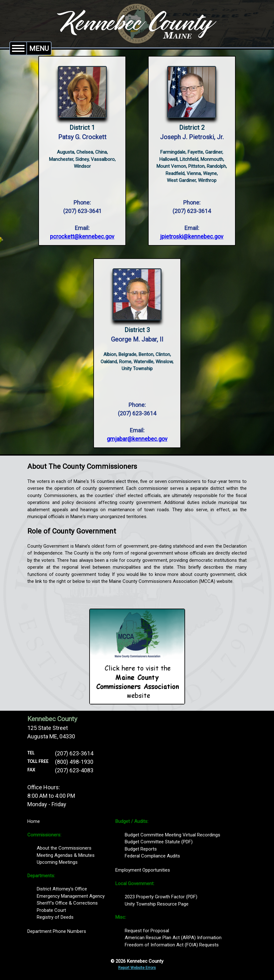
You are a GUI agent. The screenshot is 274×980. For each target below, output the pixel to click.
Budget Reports (141, 849)
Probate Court (51, 910)
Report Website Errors (137, 968)
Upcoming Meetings (57, 862)
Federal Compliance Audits (152, 856)
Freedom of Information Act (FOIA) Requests (172, 945)
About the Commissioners (64, 848)
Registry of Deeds (55, 917)
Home (34, 821)
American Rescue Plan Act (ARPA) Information (173, 938)
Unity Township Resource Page (157, 904)
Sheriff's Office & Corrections (67, 903)
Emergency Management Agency (71, 896)
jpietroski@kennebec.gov (192, 236)
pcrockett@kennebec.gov (82, 236)
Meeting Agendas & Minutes (66, 855)
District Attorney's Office (62, 889)
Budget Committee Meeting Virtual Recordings (173, 835)
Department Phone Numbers (57, 931)
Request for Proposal (147, 931)
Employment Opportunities (143, 870)
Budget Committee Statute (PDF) (159, 842)
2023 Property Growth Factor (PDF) (161, 897)
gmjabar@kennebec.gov (137, 439)
